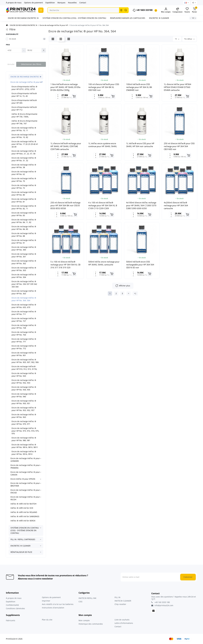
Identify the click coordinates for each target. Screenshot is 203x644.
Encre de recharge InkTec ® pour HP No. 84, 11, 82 (24, 221)
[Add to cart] (74, 96)
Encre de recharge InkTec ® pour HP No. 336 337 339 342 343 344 (24, 284)
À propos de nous (14, 3)
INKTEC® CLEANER (123, 601)
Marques (61, 3)
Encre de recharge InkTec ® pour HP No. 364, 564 (24, 299)
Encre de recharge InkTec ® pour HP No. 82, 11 (24, 207)
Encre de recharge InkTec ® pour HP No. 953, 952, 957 (24, 409)
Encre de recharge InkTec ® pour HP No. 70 (24, 180)
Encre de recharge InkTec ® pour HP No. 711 (24, 313)
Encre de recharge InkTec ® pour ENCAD (25, 491)
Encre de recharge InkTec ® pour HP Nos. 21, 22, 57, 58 (24, 152)
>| (135, 293)
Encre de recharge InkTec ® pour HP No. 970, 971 (24, 423)
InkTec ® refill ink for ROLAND (24, 512)
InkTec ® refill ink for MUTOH (23, 504)
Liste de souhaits (122, 620)
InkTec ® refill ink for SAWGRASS (25, 516)
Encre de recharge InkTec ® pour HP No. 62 (24, 173)
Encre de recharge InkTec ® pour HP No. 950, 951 (24, 402)
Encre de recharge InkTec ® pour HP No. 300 (24, 248)
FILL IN (117, 597)
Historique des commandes (91, 624)
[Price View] (69, 39)
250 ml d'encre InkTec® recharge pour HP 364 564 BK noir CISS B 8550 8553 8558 (65, 205)
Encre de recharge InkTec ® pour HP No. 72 (24, 187)
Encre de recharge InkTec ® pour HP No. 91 (24, 242)
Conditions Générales (15, 608)
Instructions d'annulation (53, 608)
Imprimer (46, 601)
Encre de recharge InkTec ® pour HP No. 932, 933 (24, 381)
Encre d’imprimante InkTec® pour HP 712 (24, 108)
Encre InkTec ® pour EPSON (23, 479)
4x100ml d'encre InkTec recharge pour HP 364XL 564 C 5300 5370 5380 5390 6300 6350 (141, 205)
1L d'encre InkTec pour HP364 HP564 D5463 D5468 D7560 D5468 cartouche (177, 87)
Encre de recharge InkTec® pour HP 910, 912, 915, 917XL (24, 368)
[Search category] (121, 10)
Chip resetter (120, 604)
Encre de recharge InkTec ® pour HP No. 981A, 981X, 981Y (25, 446)
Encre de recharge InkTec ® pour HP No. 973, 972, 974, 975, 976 (25, 431)
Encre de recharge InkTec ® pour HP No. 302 (24, 262)
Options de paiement (33, 3)
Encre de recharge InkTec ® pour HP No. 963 (24, 416)
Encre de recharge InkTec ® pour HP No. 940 (24, 395)
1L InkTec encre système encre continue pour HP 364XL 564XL (103, 145)
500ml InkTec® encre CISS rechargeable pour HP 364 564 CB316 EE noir (140, 265)
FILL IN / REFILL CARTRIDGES (23, 539)
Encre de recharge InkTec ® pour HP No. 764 (24, 333)
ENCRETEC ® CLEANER (20, 546)
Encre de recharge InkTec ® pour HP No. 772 (24, 347)
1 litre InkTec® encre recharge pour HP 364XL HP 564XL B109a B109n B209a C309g (65, 87)
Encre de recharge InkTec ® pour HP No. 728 (24, 327)
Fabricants (11, 620)
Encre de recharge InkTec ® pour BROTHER (25, 484)
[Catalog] (41, 10)
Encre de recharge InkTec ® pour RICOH (25, 498)
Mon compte (84, 620)
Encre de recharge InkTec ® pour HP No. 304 (24, 276)
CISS (80, 602)
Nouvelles (72, 3)
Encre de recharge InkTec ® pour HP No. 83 (24, 214)
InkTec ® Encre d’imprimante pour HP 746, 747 (24, 122)
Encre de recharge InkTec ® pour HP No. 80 (24, 193)
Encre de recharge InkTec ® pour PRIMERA (25, 466)
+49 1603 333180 (143, 10)
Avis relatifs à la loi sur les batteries (58, 604)
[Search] (126, 10)
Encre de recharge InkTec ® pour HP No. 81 (24, 200)
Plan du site (47, 620)
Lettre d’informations (124, 623)
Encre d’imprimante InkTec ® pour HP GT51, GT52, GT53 (24, 88)
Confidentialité (12, 605)
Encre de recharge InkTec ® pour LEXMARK (25, 460)
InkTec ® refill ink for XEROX (23, 521)
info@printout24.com (162, 605)
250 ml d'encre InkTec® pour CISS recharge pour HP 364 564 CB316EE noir (179, 146)
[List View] (53, 39)
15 (177, 39)
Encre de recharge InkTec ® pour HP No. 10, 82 (24, 136)
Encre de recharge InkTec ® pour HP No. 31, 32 (24, 159)
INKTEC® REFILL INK (87, 598)
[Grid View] (61, 39)
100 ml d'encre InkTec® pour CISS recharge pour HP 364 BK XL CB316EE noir (104, 87)
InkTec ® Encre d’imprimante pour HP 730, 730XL (24, 115)
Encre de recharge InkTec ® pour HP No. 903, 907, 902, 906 (25, 361)
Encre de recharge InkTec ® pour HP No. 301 (24, 255)
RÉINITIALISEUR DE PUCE (21, 552)
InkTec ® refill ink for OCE (22, 508)
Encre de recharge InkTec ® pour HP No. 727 (24, 320)
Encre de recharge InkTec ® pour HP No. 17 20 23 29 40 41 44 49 (25, 144)
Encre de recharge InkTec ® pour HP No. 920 (24, 375)
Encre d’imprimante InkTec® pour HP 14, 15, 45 (24, 95)
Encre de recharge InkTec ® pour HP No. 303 (24, 269)
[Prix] (14, 50)
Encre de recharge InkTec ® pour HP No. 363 (24, 292)
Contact (83, 3)
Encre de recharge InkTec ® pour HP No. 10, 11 (24, 129)
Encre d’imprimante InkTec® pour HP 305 (24, 102)
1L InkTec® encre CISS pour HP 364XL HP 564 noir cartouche (140, 145)
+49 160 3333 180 (161, 602)
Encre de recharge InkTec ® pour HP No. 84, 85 (24, 228)
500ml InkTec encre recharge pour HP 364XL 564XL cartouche (104, 263)
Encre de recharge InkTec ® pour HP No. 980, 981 (24, 439)
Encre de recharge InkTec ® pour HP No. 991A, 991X (24, 453)
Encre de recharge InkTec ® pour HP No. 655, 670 (24, 306)
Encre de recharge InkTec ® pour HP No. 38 (24, 166)
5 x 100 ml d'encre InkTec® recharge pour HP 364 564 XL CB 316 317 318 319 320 (65, 265)
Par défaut (189, 39)
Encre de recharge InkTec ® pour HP (27, 82)
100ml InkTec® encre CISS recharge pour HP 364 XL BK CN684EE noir (139, 87)
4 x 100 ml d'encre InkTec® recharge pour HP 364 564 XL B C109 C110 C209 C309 (103, 205)
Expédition (50, 3)
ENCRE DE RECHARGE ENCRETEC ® (26, 77)
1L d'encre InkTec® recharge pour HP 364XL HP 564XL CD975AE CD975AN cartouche (66, 146)
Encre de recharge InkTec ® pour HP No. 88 (24, 235)
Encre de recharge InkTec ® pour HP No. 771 (24, 340)
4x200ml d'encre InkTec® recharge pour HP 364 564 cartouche (176, 205)
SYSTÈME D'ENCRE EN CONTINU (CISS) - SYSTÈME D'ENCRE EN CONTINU (25, 530)
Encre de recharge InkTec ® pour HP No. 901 (24, 354)
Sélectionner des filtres (31, 64)
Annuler (11, 64)
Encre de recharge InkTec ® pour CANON (25, 473)
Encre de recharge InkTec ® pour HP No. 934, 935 (24, 388)
